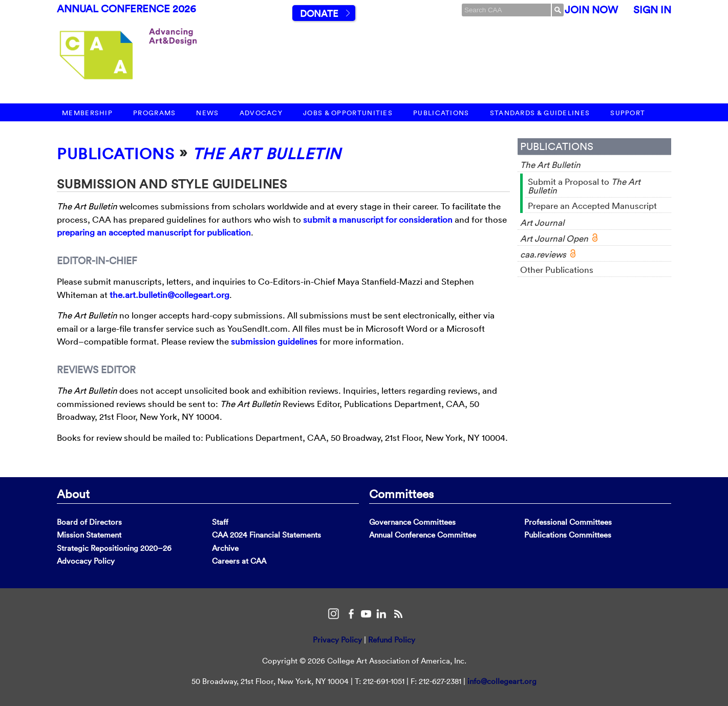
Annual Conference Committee (423, 535)
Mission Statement (89, 535)
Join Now (591, 10)
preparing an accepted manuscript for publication (154, 232)
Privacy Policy (337, 640)
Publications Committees (568, 535)
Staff (220, 522)
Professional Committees (568, 522)
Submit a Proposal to (584, 186)
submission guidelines (274, 341)
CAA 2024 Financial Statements (266, 535)
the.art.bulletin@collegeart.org (169, 295)
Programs (154, 113)
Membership (87, 113)
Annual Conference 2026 (126, 9)
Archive (225, 548)
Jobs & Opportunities (348, 113)
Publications (441, 113)
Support (628, 113)
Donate (319, 14)
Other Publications (557, 270)
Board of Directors (89, 522)
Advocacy (261, 113)
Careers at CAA (239, 561)
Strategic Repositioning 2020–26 (114, 548)
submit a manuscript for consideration (378, 219)
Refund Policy (392, 640)
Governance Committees (412, 522)
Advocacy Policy (86, 561)
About (73, 494)
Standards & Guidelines (540, 113)
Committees (401, 494)
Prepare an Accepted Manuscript (592, 206)
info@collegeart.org (502, 681)
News (207, 113)
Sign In (652, 10)
